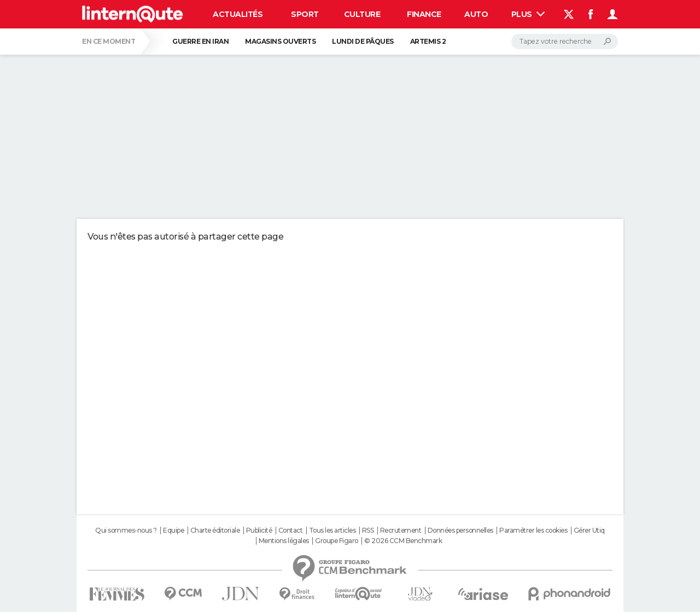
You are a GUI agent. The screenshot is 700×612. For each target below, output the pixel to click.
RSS (368, 531)
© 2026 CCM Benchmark (403, 541)
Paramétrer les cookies (533, 531)
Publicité (259, 531)
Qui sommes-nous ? (126, 531)
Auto (476, 14)
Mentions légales (284, 541)
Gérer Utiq (589, 531)
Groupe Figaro (337, 541)
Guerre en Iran (200, 41)
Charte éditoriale (215, 531)
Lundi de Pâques (363, 41)
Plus (528, 14)
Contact (291, 531)
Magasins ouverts (280, 41)
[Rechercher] (565, 42)
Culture (362, 14)
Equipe (173, 531)
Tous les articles (332, 531)
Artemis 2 (428, 41)
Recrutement (401, 531)
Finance (424, 14)
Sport (305, 14)
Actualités (238, 14)
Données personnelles (460, 531)
